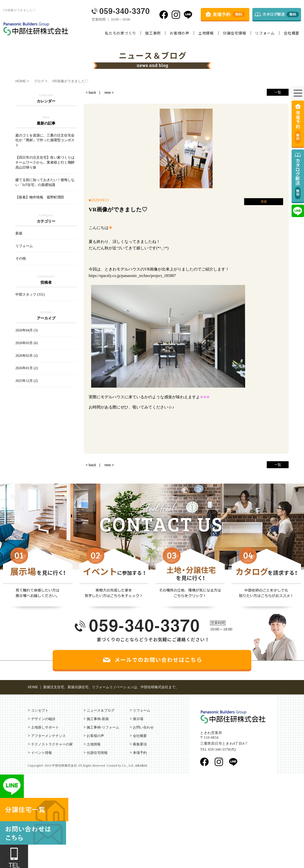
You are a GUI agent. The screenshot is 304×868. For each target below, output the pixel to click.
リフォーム (265, 33)
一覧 (278, 92)
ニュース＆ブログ (101, 710)
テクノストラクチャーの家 (52, 744)
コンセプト (40, 710)
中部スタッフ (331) (30, 295)
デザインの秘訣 (43, 719)
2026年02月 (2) (27, 356)
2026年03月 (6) (27, 343)
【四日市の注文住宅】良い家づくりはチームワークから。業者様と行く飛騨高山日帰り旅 (45, 162)
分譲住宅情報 (235, 33)
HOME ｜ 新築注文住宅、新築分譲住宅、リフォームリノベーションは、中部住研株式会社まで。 (103, 687)
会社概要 (291, 33)
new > (109, 92)
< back (91, 92)
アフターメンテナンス (48, 736)
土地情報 (206, 33)
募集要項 (140, 744)
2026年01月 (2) (27, 368)
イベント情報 (41, 753)
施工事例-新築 (98, 719)
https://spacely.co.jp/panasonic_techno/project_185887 (132, 276)
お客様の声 (179, 33)
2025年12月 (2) (27, 381)
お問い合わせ (143, 727)
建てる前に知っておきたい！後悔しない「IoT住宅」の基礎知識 (45, 182)
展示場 (138, 719)
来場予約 (140, 753)
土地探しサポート (45, 727)
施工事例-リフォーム (103, 727)
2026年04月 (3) (27, 330)
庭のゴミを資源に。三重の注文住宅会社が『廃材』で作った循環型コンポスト (45, 140)
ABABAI (141, 766)
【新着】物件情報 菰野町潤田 (40, 197)
